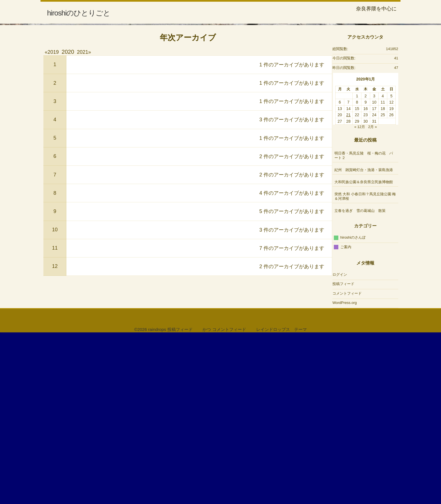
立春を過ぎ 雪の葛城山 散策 (360, 379)
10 (55, 398)
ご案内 (346, 415)
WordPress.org (345, 471)
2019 (53, 221)
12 (55, 435)
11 (55, 417)
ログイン (340, 443)
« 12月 (360, 295)
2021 (83, 221)
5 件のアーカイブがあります (292, 380)
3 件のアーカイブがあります (292, 288)
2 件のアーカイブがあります (292, 325)
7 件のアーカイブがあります (292, 417)
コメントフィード (347, 462)
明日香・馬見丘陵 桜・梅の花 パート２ (364, 324)
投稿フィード (343, 453)
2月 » (373, 295)
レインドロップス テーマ (282, 498)
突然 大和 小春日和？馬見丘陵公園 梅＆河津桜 (365, 365)
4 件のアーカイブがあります (292, 362)
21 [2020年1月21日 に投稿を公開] (348, 284)
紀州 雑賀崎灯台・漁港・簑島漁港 (364, 339)
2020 (68, 221)
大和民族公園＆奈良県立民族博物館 (365, 351)
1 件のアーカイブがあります (292, 233)
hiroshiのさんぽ (353, 406)
